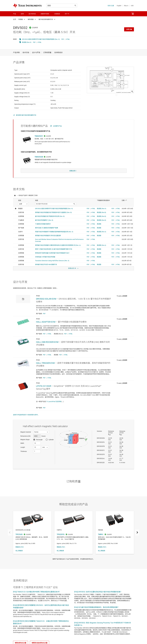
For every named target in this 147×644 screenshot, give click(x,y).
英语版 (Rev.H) (27, 42)
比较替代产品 (57, 131)
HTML (68, 39)
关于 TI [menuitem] (67, 14)
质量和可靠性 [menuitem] (45, 14)
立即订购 (129, 29)
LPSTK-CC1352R (44, 390)
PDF (63, 39)
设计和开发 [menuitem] (32, 14)
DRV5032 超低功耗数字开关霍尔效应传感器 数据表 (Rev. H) (41, 39)
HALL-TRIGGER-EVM (45, 367)
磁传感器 (31, 19)
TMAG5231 (39, 141)
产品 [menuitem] (14, 14)
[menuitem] (133, 14)
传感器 (21, 19)
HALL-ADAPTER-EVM (46, 326)
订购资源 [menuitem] (57, 14)
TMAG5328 (39, 162)
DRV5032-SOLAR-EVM (46, 303)
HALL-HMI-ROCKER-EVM (47, 346)
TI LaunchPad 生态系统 (54, 406)
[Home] (27, 6)
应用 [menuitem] (22, 14)
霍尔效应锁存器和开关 (46, 19)
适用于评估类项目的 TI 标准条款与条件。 (26, 419)
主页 (14, 19)
